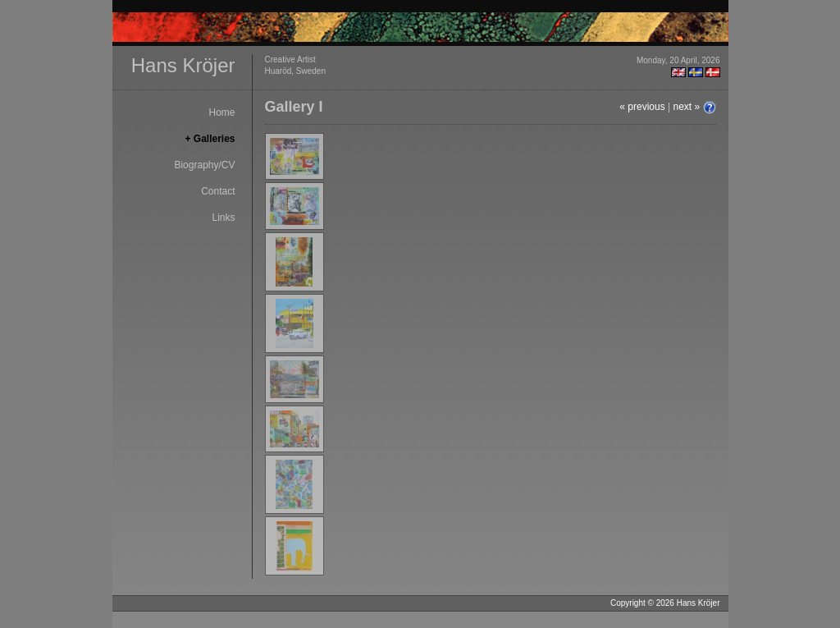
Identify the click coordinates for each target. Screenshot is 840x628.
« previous (642, 107)
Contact (218, 191)
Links (223, 218)
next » (686, 107)
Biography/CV (204, 165)
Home (221, 112)
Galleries (215, 139)
